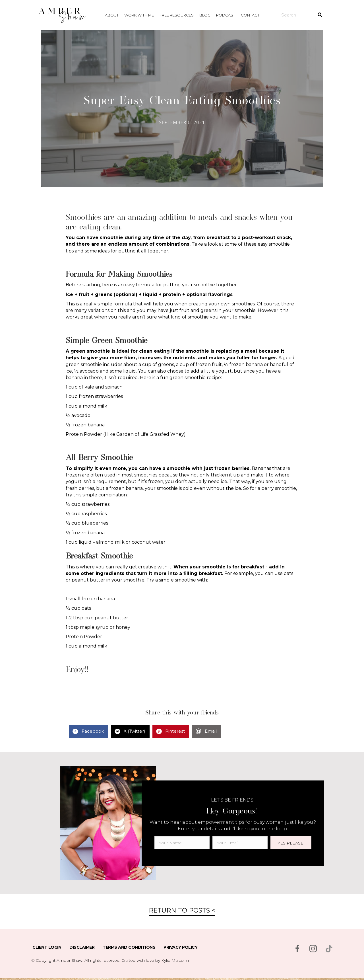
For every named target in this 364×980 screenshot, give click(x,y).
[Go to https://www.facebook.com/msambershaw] (297, 949)
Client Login (47, 947)
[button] (291, 843)
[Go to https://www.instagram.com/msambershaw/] (313, 949)
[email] (240, 843)
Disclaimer (82, 947)
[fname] (182, 843)
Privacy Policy (180, 947)
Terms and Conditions (129, 947)
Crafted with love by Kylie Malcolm (155, 960)
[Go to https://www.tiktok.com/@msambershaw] (329, 949)
